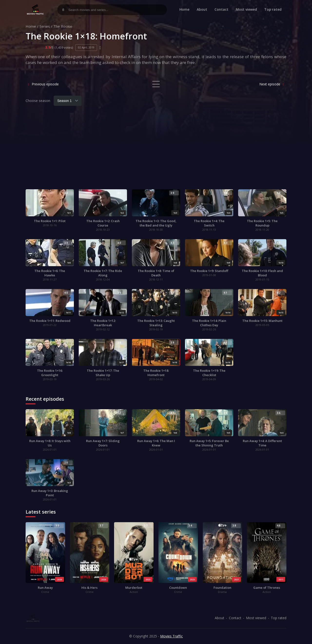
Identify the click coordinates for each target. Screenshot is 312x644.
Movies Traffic (171, 636)
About (202, 9)
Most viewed (246, 9)
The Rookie (63, 26)
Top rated (273, 9)
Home (184, 9)
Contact (221, 9)
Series (45, 26)
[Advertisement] (156, 150)
